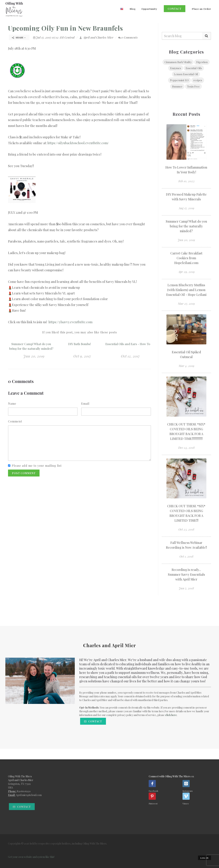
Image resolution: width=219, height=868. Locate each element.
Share (19, 38)
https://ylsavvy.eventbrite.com (70, 322)
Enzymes (176, 68)
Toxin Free (193, 86)
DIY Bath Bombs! (79, 344)
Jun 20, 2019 (34, 356)
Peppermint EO (179, 80)
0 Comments (128, 37)
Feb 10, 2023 (186, 181)
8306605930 (24, 791)
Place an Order (201, 9)
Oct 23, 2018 (186, 529)
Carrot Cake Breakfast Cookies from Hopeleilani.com (186, 258)
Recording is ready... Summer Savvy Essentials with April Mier (186, 574)
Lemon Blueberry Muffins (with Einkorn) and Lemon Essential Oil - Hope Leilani (186, 290)
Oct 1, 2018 (186, 556)
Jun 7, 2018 (186, 588)
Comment (15, 421)
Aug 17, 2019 (186, 208)
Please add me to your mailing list (37, 466)
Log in (204, 858)
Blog (133, 9)
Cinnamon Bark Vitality (178, 62)
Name (12, 404)
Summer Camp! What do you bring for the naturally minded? (186, 226)
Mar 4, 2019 (186, 366)
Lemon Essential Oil (186, 74)
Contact (93, 721)
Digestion (202, 62)
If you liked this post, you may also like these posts (79, 332)
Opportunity (149, 9)
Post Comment (24, 473)
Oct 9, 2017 (82, 356)
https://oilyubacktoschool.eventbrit (73, 143)
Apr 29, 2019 (186, 272)
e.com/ (104, 143)
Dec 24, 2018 (186, 448)
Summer (177, 86)
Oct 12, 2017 (130, 356)
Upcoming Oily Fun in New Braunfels (66, 28)
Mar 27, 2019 (186, 304)
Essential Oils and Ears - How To (128, 344)
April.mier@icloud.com (29, 795)
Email (85, 404)
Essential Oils (194, 68)
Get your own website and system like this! (31, 857)
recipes (198, 80)
